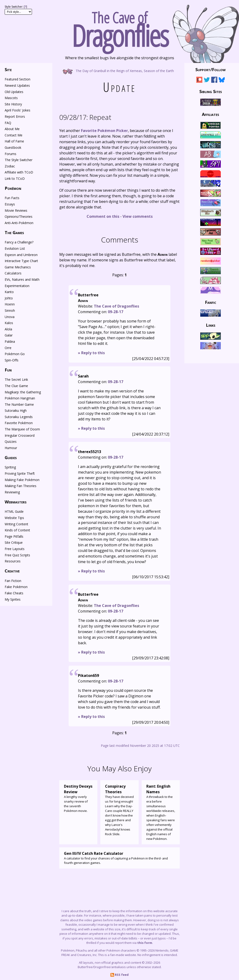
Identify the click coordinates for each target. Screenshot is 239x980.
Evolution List (15, 248)
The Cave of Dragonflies (116, 306)
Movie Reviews (16, 210)
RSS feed (119, 975)
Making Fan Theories (21, 486)
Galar (9, 335)
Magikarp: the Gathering (23, 392)
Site (8, 69)
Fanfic (211, 302)
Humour (11, 448)
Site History (13, 104)
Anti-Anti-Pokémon (19, 223)
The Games (14, 232)
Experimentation (17, 286)
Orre (8, 348)
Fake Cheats (14, 593)
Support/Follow (211, 69)
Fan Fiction (13, 581)
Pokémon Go (15, 354)
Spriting (10, 467)
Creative (12, 571)
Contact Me (14, 135)
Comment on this (103, 216)
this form (145, 943)
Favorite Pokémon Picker (104, 131)
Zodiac (10, 166)
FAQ (8, 123)
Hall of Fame (14, 141)
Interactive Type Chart (21, 261)
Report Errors (15, 116)
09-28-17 (116, 312)
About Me (12, 129)
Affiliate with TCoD (19, 172)
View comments (138, 216)
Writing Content (16, 524)
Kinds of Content (17, 530)
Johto (9, 298)
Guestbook (13, 147)
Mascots (11, 98)
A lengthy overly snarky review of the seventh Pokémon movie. (78, 798)
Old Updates (14, 92)
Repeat (85, 117)
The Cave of (119, 28)
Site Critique (14, 542)
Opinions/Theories (19, 216)
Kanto (9, 292)
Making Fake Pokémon (22, 480)
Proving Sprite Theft (20, 473)
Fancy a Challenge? (19, 242)
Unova (10, 317)
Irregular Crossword (20, 435)
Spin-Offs (12, 360)
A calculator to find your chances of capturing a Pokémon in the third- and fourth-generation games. (119, 858)
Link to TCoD (15, 178)
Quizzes (11, 442)
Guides (11, 457)
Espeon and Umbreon (21, 255)
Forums (11, 154)
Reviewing (12, 492)
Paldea (10, 341)
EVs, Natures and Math (22, 279)
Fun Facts (12, 198)
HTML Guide (14, 511)
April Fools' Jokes (18, 110)
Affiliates (211, 114)
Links (211, 325)
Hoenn (10, 304)
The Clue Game (16, 386)
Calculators (13, 273)
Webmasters (16, 502)
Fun (8, 370)
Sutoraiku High (16, 410)
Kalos (9, 323)
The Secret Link (16, 379)
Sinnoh (10, 310)
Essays (10, 204)
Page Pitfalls (14, 536)
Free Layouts (15, 549)
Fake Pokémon (16, 587)
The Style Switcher (19, 160)
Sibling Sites (211, 91)
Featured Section (18, 79)
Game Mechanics (18, 267)
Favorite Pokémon (19, 423)
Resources (13, 561)
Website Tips (14, 518)
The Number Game (19, 404)
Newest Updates (17, 85)
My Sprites (13, 599)
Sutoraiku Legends (19, 417)
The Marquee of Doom (22, 429)
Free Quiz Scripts (17, 555)
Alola (8, 329)
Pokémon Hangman (20, 398)
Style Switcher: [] (16, 7)
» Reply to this (91, 353)
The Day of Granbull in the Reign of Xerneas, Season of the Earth (120, 71)
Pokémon (13, 188)
